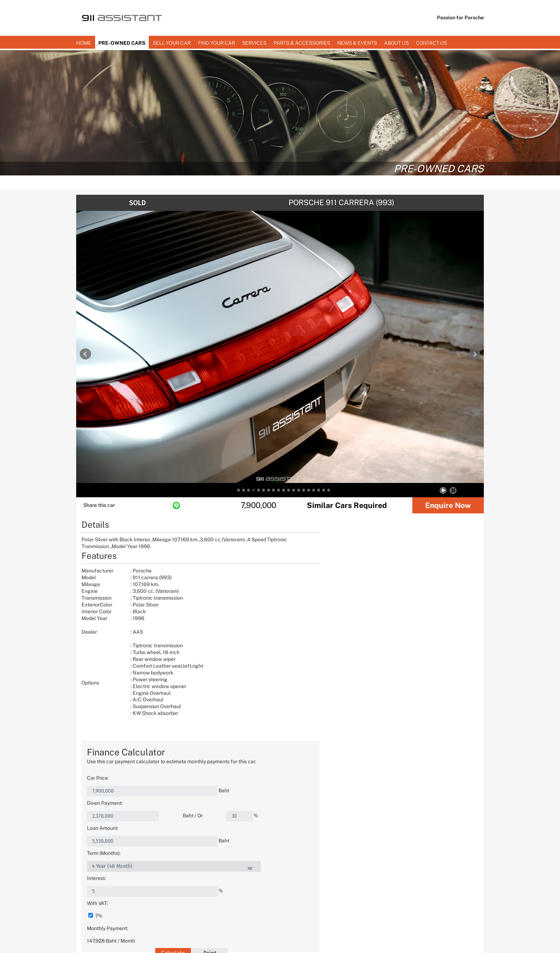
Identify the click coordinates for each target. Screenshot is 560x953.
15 (309, 490)
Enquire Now (448, 505)
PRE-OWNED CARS (122, 43)
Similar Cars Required (347, 505)
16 (314, 490)
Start (444, 490)
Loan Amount (306, 581)
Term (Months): (308, 594)
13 (299, 490)
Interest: (300, 606)
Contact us (431, 43)
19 (329, 490)
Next (475, 354)
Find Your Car (216, 43)
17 (319, 490)
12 (294, 490)
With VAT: (301, 619)
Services (254, 43)
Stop (453, 490)
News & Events (357, 43)
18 (324, 490)
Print (400, 644)
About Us (396, 43)
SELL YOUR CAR (172, 43)
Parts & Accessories (302, 43)
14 (304, 490)
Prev (85, 354)
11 (289, 490)
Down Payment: (309, 569)
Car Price (301, 556)
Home (84, 43)
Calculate (363, 644)
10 (284, 490)
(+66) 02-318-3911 (346, 899)
